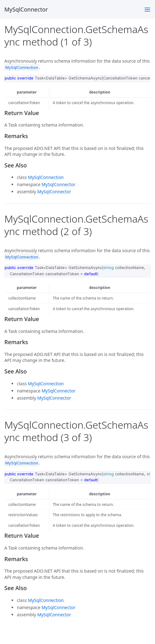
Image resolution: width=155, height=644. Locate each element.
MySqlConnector (26, 9)
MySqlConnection (46, 177)
